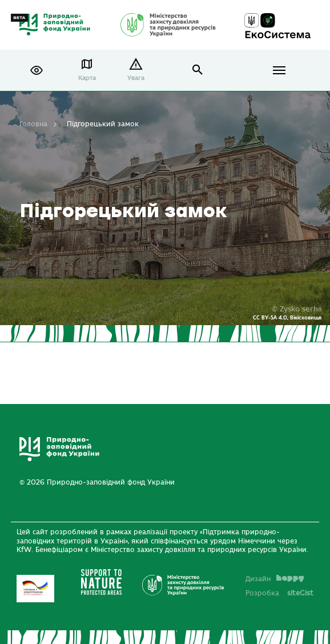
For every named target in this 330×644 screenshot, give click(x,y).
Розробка (279, 593)
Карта (87, 78)
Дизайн (275, 579)
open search (198, 70)
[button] (37, 70)
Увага (136, 78)
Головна (33, 124)
